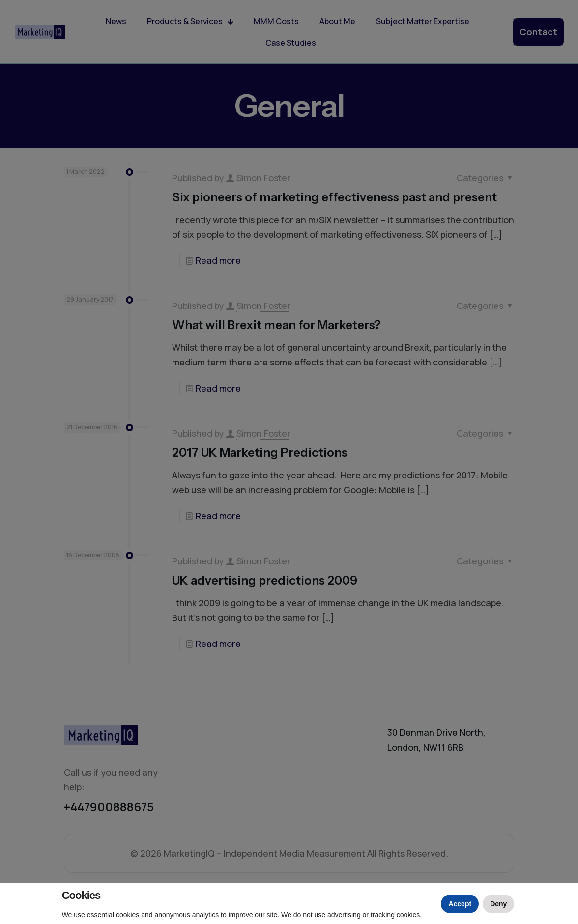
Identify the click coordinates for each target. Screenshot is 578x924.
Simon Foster (263, 178)
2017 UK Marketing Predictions (260, 453)
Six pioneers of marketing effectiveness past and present (334, 197)
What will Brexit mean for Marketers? (276, 325)
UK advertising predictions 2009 (265, 580)
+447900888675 (109, 806)
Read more (218, 260)
